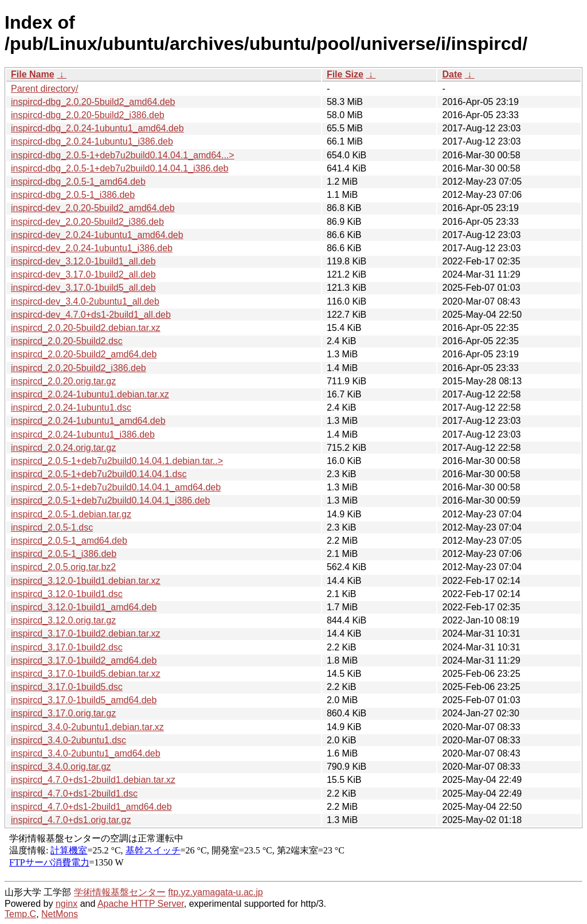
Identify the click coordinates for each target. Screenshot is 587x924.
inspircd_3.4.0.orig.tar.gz (61, 767)
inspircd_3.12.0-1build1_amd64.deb (84, 607)
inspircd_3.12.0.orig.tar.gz (63, 620)
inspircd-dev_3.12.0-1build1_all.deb (83, 261)
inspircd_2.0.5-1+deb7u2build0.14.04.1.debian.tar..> (117, 461)
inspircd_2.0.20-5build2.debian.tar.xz (86, 328)
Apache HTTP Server (141, 904)
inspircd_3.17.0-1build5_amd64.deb (84, 700)
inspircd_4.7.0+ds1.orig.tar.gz (71, 820)
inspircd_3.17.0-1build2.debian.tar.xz (86, 633)
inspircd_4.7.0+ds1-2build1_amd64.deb (91, 807)
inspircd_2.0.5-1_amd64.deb (69, 541)
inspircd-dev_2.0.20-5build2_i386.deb (87, 222)
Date (452, 74)
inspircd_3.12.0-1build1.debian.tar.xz (86, 581)
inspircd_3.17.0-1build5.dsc (67, 687)
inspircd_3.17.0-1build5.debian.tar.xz (86, 674)
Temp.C (20, 914)
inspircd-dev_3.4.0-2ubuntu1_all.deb (85, 301)
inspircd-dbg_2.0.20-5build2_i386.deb (88, 115)
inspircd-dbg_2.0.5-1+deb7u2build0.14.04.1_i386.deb (120, 168)
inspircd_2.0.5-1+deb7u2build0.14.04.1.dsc (99, 474)
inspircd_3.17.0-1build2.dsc (67, 647)
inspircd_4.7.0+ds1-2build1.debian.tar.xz (93, 780)
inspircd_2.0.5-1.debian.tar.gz (71, 514)
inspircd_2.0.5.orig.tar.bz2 (63, 567)
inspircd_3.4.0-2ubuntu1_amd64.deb (86, 753)
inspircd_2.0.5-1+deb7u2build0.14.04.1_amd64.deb (116, 487)
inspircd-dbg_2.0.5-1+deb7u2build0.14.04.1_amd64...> (123, 155)
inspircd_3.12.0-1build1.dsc (67, 594)
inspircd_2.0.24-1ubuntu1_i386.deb (83, 434)
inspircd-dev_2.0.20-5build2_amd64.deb (93, 208)
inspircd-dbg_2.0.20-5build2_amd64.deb (93, 102)
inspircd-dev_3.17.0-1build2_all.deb (83, 274)
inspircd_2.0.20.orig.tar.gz (63, 381)
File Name (33, 74)
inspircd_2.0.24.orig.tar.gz (63, 448)
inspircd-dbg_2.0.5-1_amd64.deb (78, 182)
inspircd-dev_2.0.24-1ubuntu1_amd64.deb (97, 235)
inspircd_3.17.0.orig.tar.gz (63, 713)
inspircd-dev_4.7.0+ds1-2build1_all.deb (91, 315)
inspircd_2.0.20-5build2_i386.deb (79, 368)
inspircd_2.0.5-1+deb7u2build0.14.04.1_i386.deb (110, 500)
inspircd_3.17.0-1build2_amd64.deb (84, 660)
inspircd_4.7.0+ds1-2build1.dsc (74, 794)
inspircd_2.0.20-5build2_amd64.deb (84, 354)
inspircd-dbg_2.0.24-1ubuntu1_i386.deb (92, 141)
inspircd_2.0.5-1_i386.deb (64, 554)
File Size (345, 74)
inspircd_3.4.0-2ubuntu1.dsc (69, 740)
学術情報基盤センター (120, 892)
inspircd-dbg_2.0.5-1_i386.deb (73, 195)
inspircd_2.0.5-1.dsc (52, 527)
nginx (66, 904)
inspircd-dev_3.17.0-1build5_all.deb (83, 288)
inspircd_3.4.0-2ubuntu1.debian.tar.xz (87, 727)
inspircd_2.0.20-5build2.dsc (67, 341)
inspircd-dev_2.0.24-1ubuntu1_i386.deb (92, 248)
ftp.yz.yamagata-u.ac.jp (215, 892)
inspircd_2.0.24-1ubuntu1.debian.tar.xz (90, 394)
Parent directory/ (44, 89)
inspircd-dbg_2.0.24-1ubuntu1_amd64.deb (97, 128)
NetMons (60, 914)
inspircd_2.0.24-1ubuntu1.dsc (71, 408)
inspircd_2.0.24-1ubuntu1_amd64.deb (88, 421)
